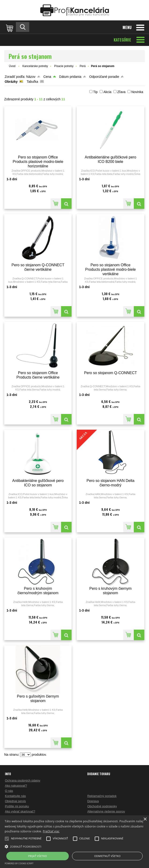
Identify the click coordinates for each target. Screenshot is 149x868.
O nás (9, 791)
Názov (31, 77)
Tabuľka (32, 82)
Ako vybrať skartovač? (20, 811)
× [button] (145, 819)
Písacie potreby (64, 66)
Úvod (12, 66)
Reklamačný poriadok (102, 796)
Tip (95, 92)
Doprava (93, 801)
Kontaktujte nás (15, 796)
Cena (47, 77)
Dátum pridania (70, 77)
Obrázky (11, 82)
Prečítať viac (51, 831)
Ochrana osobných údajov (23, 780)
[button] (74, 846)
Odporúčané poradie (104, 77)
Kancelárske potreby (35, 66)
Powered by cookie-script (19, 863)
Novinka (137, 92)
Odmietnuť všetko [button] (107, 856)
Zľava (121, 92)
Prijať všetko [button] (38, 856)
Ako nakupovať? (16, 786)
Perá (83, 66)
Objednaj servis (15, 801)
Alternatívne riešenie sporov (106, 811)
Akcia (107, 92)
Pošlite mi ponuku (17, 806)
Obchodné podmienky (102, 806)
